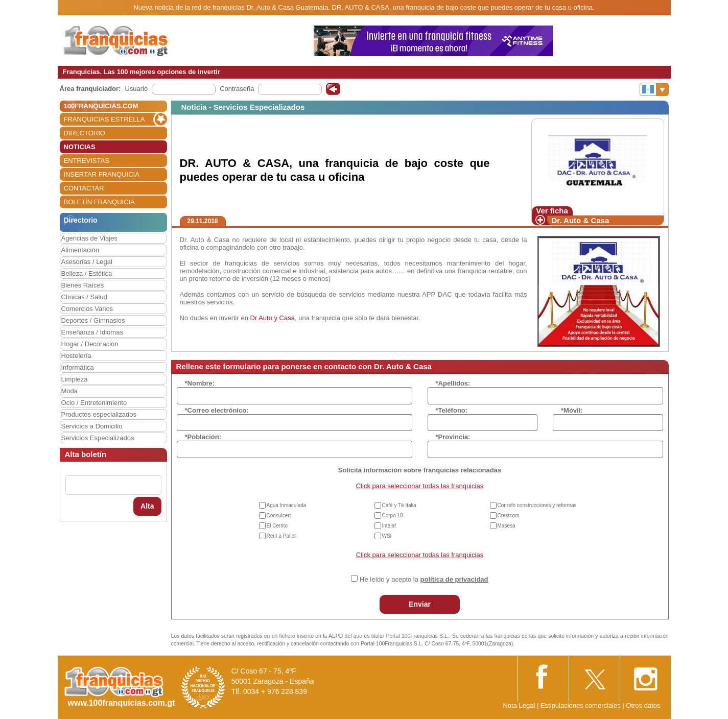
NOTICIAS (80, 147)
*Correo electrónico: (217, 410)
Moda (70, 391)
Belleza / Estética (87, 273)
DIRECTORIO (85, 133)
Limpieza (75, 379)
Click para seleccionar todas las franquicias (420, 486)
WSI (387, 536)
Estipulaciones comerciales (581, 705)
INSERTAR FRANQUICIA (102, 174)
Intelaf (389, 526)
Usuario (136, 89)
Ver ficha (552, 211)
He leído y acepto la (424, 579)
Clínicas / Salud (84, 297)
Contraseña (237, 89)
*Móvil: (572, 410)
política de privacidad (454, 579)
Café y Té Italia (399, 505)
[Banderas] (654, 89)
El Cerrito (277, 526)
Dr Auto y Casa (273, 318)
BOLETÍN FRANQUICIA (99, 202)
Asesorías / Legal (87, 262)
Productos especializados (99, 414)
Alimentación (80, 250)
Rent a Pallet (281, 536)
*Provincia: (453, 437)
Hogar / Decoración (90, 344)
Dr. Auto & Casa (581, 220)
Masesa (507, 526)
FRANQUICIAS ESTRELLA (104, 119)
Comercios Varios (87, 309)
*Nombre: (200, 383)
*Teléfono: (452, 410)
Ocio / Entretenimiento (94, 403)
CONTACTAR (84, 188)
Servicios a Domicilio (92, 426)
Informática (78, 367)
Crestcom (509, 516)
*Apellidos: (453, 383)
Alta (147, 506)
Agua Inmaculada (287, 505)
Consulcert (279, 516)
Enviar (420, 604)
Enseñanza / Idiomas (92, 332)
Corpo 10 (393, 516)
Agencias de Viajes (89, 238)
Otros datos (643, 705)
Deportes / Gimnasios (93, 320)
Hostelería (76, 356)
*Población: (203, 437)
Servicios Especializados (98, 438)
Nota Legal (519, 705)
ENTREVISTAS (87, 161)
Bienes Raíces (83, 285)
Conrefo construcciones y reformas (537, 505)
